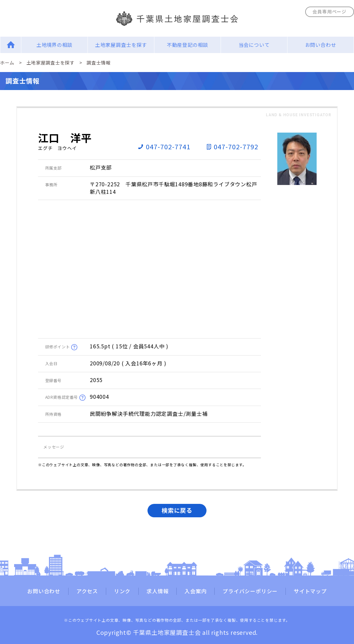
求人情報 (157, 591)
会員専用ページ (329, 11)
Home (11, 45)
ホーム (7, 63)
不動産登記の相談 (187, 45)
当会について (254, 45)
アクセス (87, 591)
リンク (122, 591)
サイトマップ (310, 591)
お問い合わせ (321, 45)
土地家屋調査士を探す (121, 45)
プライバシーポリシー (250, 591)
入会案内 (196, 591)
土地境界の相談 (55, 45)
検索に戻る (177, 510)
